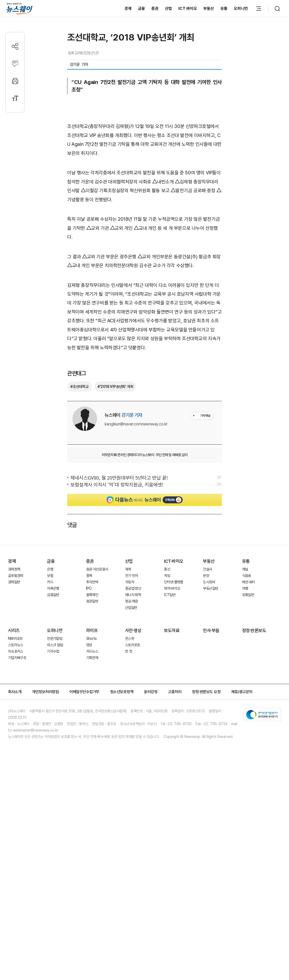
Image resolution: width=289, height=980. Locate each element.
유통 (224, 9)
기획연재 (92, 752)
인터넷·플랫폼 (174, 676)
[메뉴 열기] (259, 9)
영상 (89, 739)
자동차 (130, 676)
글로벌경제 (16, 670)
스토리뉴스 (16, 739)
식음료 (247, 670)
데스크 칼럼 (55, 739)
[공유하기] (15, 46)
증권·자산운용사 (97, 663)
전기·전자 (132, 670)
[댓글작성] (15, 64)
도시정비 (209, 676)
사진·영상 (133, 725)
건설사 (207, 663)
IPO (89, 682)
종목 (89, 670)
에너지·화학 (133, 689)
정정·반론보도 (254, 725)
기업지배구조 (17, 752)
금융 (142, 9)
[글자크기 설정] (15, 98)
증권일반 (92, 695)
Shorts (91, 733)
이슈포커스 (16, 745)
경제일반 (14, 676)
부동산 (209, 9)
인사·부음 (211, 725)
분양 (206, 670)
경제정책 (14, 663)
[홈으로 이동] (19, 8)
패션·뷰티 (249, 676)
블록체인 (92, 689)
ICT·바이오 (188, 9)
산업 (169, 9)
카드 (50, 676)
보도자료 (172, 725)
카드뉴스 (92, 745)
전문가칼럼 (55, 733)
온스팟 (130, 733)
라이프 (92, 725)
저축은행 (53, 682)
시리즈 (14, 725)
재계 (128, 663)
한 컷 (129, 745)
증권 (155, 9)
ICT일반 (170, 689)
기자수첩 (53, 745)
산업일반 (131, 702)
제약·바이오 (172, 682)
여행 (245, 682)
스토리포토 (133, 739)
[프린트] (15, 81)
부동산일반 (210, 682)
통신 (167, 663)
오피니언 (241, 9)
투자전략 (92, 676)
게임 (167, 670)
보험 (50, 670)
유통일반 (248, 689)
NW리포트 (15, 733)
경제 (128, 9)
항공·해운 (132, 695)
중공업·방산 (133, 682)
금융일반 (53, 689)
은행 (50, 663)
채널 (245, 663)
